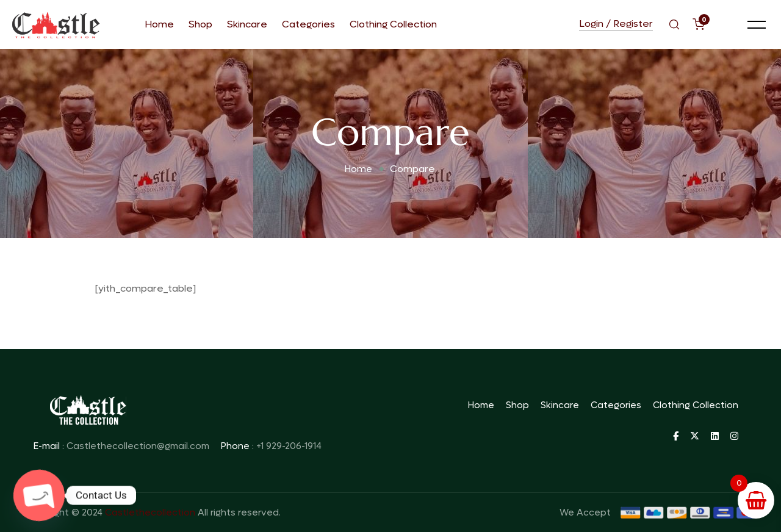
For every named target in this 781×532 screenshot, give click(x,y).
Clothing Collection (393, 24)
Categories (308, 24)
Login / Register (616, 24)
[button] (757, 24)
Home (159, 24)
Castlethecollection (150, 512)
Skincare (247, 24)
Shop (200, 24)
